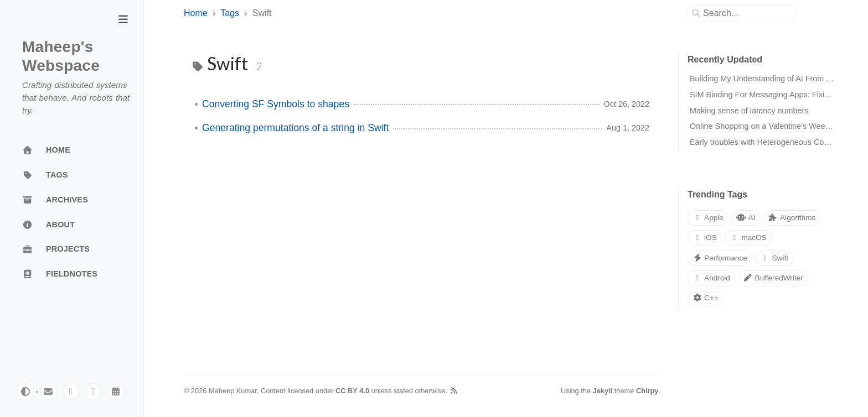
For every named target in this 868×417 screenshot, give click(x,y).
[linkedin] (93, 392)
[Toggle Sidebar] (123, 20)
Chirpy (647, 391)
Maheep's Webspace (61, 56)
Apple (708, 218)
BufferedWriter (773, 278)
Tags (230, 13)
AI (746, 218)
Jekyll (603, 391)
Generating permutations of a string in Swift (295, 128)
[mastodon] (71, 392)
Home (196, 13)
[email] (48, 392)
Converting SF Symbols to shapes (276, 104)
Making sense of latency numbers (749, 111)
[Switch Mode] (25, 392)
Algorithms (792, 218)
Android (711, 278)
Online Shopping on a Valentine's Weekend (766, 126)
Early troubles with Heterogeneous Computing (771, 142)
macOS (748, 238)
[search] (746, 13)
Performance (720, 258)
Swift (775, 258)
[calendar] (116, 392)
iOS (705, 238)
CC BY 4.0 (352, 391)
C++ (706, 298)
